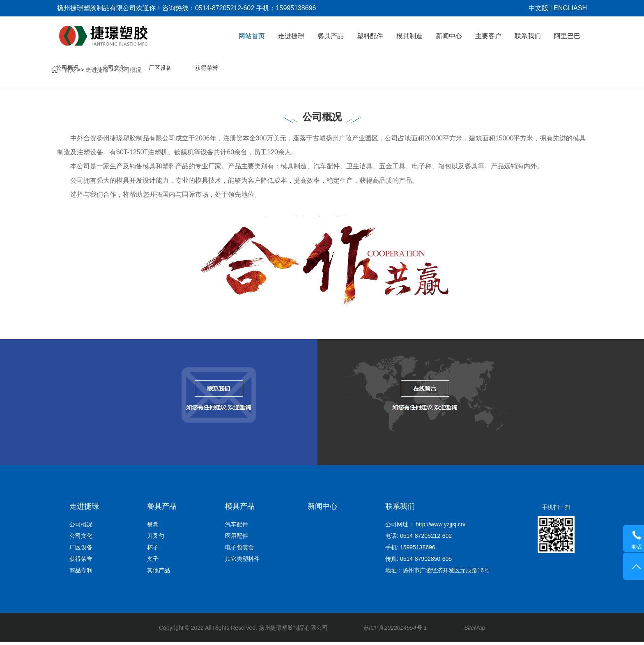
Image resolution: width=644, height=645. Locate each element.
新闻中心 (449, 36)
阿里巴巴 (567, 36)
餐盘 (153, 527)
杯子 (153, 550)
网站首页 (252, 36)
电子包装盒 (239, 550)
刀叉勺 (156, 539)
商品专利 (551, 72)
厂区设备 (458, 72)
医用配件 (237, 539)
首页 (70, 72)
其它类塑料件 (242, 562)
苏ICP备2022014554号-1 (395, 631)
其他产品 (159, 573)
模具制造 (409, 36)
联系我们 (528, 36)
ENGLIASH (570, 8)
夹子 (153, 562)
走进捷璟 (291, 36)
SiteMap (480, 631)
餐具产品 (331, 36)
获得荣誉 (504, 72)
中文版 (538, 8)
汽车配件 (237, 527)
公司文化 (412, 72)
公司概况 (130, 72)
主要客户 (488, 36)
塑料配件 (370, 36)
